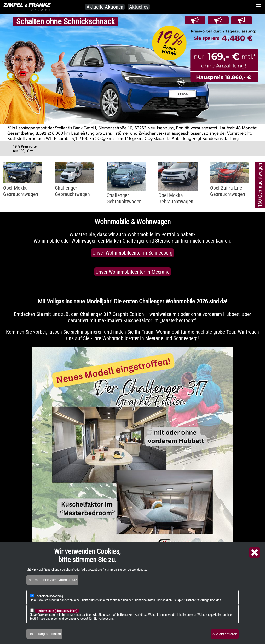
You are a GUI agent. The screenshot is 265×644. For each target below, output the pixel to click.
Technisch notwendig (49, 596)
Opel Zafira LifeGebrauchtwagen (228, 191)
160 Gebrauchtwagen (260, 185)
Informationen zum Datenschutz (52, 580)
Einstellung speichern (44, 634)
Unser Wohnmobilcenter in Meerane (132, 272)
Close (255, 553)
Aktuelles (139, 7)
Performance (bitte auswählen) (57, 611)
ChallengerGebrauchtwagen (72, 191)
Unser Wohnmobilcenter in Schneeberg (132, 253)
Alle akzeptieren (225, 634)
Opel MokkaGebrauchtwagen (21, 191)
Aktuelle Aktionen (105, 7)
